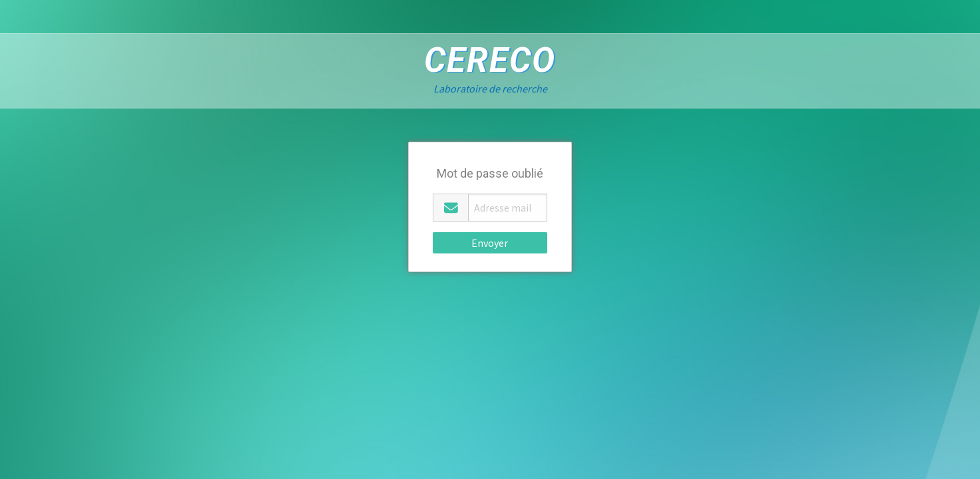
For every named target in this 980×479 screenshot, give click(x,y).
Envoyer (490, 243)
